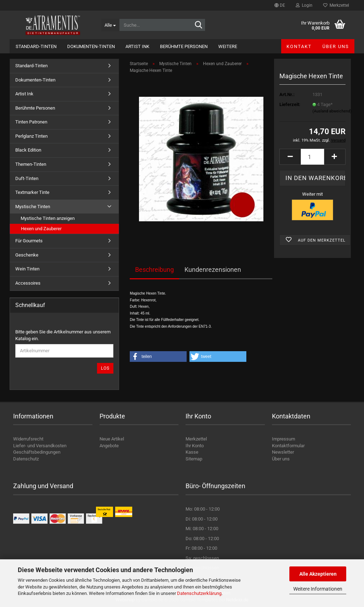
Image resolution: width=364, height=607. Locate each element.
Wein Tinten (27, 269)
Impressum (283, 439)
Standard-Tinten (36, 46)
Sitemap (194, 459)
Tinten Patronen (31, 122)
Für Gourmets (29, 241)
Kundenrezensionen (213, 270)
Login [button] (304, 5)
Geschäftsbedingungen (37, 452)
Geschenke (27, 255)
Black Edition (28, 150)
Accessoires (28, 283)
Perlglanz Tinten (31, 136)
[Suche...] (110, 25)
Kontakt (299, 46)
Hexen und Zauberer (41, 229)
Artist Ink (137, 46)
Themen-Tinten (31, 164)
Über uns (336, 46)
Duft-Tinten (27, 178)
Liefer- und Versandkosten (40, 446)
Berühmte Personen (184, 46)
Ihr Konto (195, 446)
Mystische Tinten (33, 207)
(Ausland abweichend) (332, 111)
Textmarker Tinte (32, 192)
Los (105, 368)
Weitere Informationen (318, 589)
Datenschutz (26, 459)
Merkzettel (336, 5)
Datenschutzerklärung (199, 593)
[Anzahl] (312, 157)
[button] (280, 5)
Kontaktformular (288, 446)
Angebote (109, 446)
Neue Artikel (112, 439)
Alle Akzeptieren (318, 574)
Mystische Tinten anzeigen (48, 218)
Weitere (228, 46)
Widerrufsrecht (28, 439)
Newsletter (283, 452)
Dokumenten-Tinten (91, 46)
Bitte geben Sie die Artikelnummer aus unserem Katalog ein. (63, 335)
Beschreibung (154, 270)
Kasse (192, 452)
